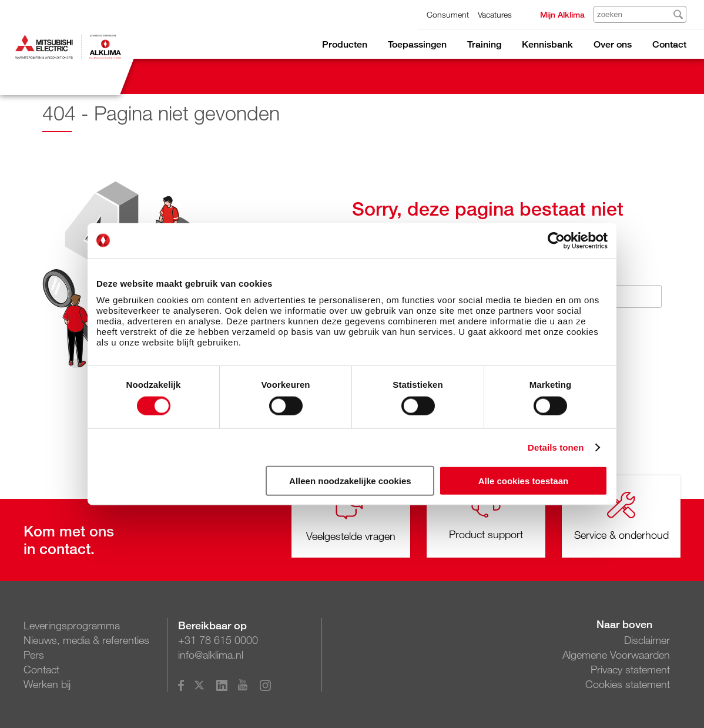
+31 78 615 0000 (218, 640)
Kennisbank (547, 44)
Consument (448, 14)
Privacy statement (630, 669)
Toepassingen (417, 44)
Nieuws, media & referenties (86, 640)
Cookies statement (628, 684)
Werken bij (47, 684)
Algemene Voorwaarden (616, 655)
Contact (669, 44)
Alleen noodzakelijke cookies (350, 481)
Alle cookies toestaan (523, 481)
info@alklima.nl (211, 655)
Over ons (613, 44)
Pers (34, 655)
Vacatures (495, 14)
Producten (345, 44)
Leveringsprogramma (72, 625)
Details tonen (556, 447)
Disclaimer (647, 640)
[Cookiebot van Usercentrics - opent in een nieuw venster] (556, 240)
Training (484, 44)
